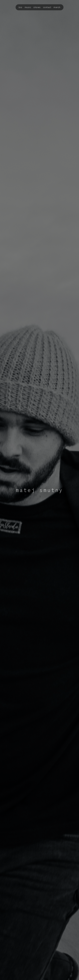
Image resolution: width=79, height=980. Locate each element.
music (28, 7)
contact (47, 7)
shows (37, 7)
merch (57, 7)
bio (21, 7)
